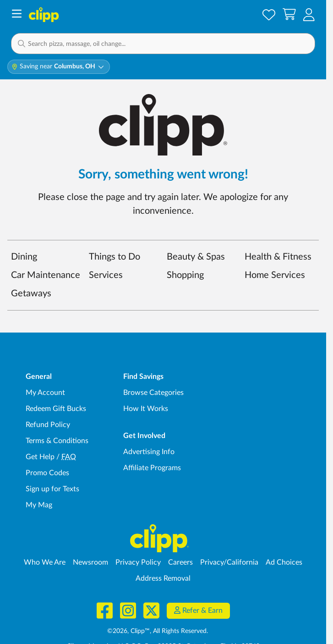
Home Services (275, 275)
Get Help (40, 457)
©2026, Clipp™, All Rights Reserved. (158, 631)
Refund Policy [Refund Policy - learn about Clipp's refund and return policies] (48, 425)
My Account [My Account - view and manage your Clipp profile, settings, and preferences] (45, 393)
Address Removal (163, 578)
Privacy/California (229, 562)
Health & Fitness (278, 257)
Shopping (185, 275)
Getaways (31, 294)
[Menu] (17, 15)
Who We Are (45, 562)
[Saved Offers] (269, 15)
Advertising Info (149, 452)
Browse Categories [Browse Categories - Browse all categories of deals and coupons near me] (153, 393)
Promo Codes (47, 473)
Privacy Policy (138, 562)
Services (106, 275)
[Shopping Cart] (289, 14)
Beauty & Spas (196, 257)
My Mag (39, 505)
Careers (180, 562)
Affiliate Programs (152, 468)
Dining (24, 257)
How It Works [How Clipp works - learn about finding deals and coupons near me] (146, 409)
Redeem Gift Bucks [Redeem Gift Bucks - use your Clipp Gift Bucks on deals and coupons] (56, 409)
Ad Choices (284, 562)
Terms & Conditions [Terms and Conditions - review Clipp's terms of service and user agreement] (57, 441)
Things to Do (115, 257)
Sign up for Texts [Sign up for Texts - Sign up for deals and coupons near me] (52, 489)
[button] (163, 44)
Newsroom (90, 562)
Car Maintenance (46, 275)
